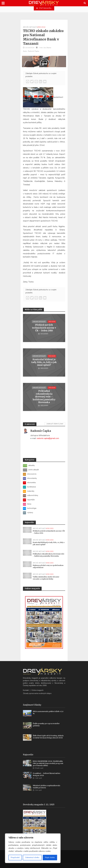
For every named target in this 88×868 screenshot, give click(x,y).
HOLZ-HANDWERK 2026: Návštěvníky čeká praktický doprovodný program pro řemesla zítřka (48, 763)
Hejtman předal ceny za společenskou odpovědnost (48, 566)
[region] (33, 848)
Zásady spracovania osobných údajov (37, 693)
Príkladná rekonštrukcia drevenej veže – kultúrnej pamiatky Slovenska (44, 397)
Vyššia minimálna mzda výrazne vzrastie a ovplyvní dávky (46, 578)
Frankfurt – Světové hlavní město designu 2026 (46, 774)
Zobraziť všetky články (55, 424)
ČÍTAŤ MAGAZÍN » (44, 8)
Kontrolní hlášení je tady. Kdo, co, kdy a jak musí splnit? (44, 362)
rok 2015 (52, 322)
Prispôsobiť (15, 857)
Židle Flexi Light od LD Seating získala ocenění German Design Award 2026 (48, 737)
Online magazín (37, 690)
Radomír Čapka (34, 51)
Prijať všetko (50, 857)
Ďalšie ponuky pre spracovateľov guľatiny (46, 725)
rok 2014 (41, 27)
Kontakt (26, 690)
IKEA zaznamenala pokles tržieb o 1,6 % (48, 712)
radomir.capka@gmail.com (48, 438)
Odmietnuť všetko (32, 857)
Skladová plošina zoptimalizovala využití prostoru (46, 787)
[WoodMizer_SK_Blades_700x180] (44, 61)
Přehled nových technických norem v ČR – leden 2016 (44, 328)
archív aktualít (30, 27)
